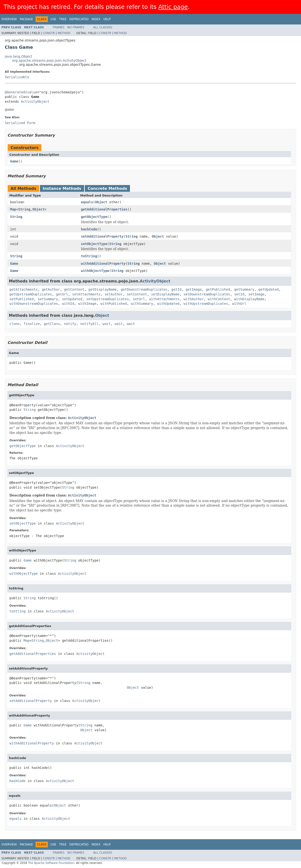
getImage (193, 289)
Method (64, 33)
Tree (63, 19)
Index (96, 19)
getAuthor (51, 289)
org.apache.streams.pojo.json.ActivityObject (49, 60)
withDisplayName (249, 299)
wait (107, 324)
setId (239, 294)
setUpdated (72, 299)
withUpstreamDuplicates (206, 304)
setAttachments (86, 294)
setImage (256, 294)
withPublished (114, 304)
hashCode (89, 229)
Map (13, 209)
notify (70, 324)
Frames (59, 27)
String (24, 209)
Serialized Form (20, 123)
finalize (32, 324)
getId (176, 289)
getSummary (244, 289)
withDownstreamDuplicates (34, 304)
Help (107, 19)
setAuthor (114, 294)
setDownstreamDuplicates (207, 294)
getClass (52, 324)
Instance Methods (62, 189)
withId (68, 304)
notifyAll (89, 324)
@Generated (15, 92)
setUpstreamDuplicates (107, 299)
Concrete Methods (107, 189)
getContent (74, 289)
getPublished (218, 289)
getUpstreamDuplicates (31, 294)
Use (53, 19)
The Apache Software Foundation (51, 863)
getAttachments (24, 289)
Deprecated (79, 19)
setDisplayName (165, 294)
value (32, 92)
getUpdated (269, 289)
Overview (9, 19)
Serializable (17, 77)
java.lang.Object (18, 56)
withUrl (239, 304)
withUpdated (168, 304)
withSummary (142, 304)
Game (14, 161)
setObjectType (94, 244)
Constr (49, 33)
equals (87, 202)
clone (14, 324)
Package (26, 19)
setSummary (48, 299)
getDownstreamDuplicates (144, 289)
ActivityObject (35, 102)
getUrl (62, 294)
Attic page (173, 7)
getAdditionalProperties (104, 209)
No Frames (76, 27)
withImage (87, 304)
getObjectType (94, 217)
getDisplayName (103, 289)
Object (101, 202)
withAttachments (164, 299)
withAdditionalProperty (103, 263)
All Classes (103, 27)
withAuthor (194, 299)
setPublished (21, 299)
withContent (219, 299)
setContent (137, 294)
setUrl (139, 299)
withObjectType (95, 271)
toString (89, 256)
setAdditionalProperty (102, 236)
